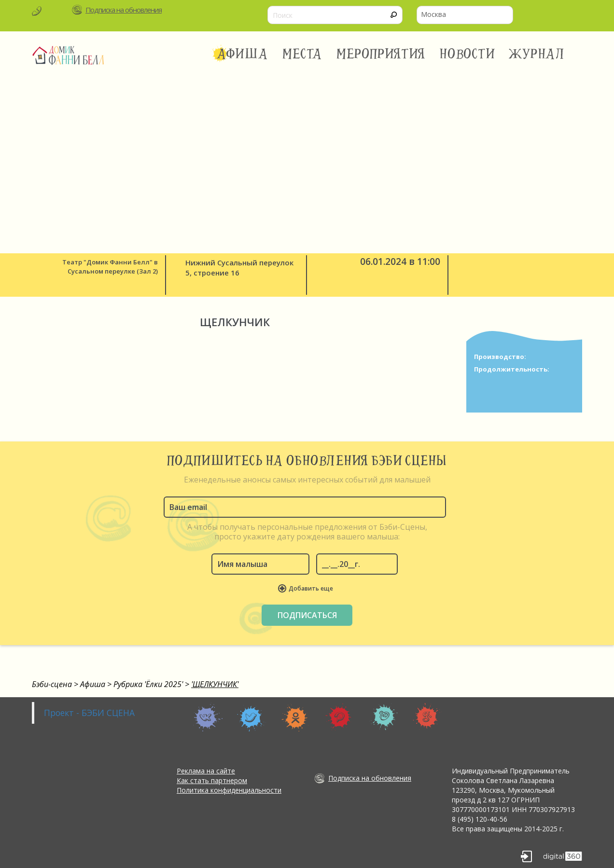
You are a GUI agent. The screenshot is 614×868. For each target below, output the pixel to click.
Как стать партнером (212, 780)
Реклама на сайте (206, 771)
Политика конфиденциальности (229, 790)
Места (302, 54)
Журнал (537, 54)
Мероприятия (381, 54)
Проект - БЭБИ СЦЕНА (89, 713)
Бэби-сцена (52, 684)
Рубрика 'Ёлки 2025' (148, 684)
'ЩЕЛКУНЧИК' (215, 684)
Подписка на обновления (124, 10)
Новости (467, 54)
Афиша (242, 54)
